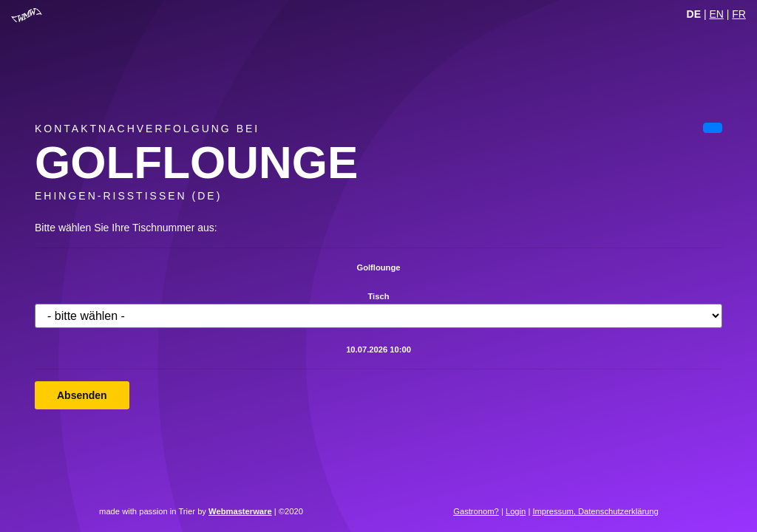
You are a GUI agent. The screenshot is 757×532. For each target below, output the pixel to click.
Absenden (82, 395)
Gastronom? (476, 511)
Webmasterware (240, 511)
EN (716, 14)
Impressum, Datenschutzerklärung (595, 511)
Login (516, 511)
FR (739, 14)
